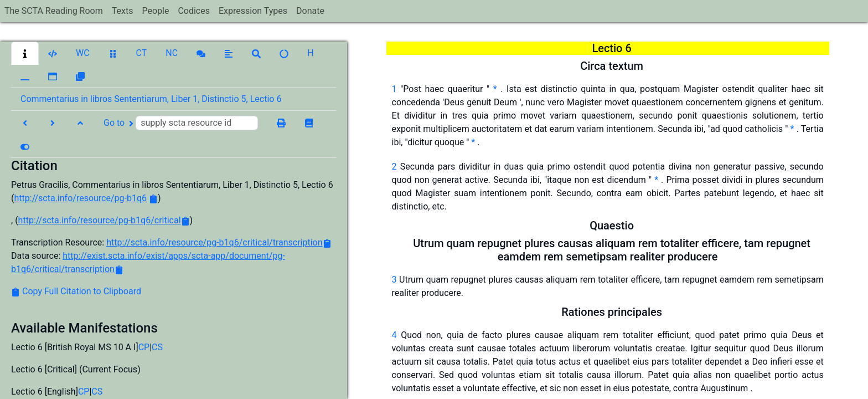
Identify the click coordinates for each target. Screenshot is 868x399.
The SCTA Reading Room (54, 11)
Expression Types (253, 11)
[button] (25, 53)
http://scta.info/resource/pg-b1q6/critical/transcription (214, 242)
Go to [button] (181, 123)
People (155, 11)
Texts (123, 11)
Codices (194, 11)
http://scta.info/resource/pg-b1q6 (80, 198)
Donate (310, 11)
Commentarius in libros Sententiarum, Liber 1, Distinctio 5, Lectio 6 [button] (151, 99)
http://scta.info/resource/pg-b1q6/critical (100, 220)
